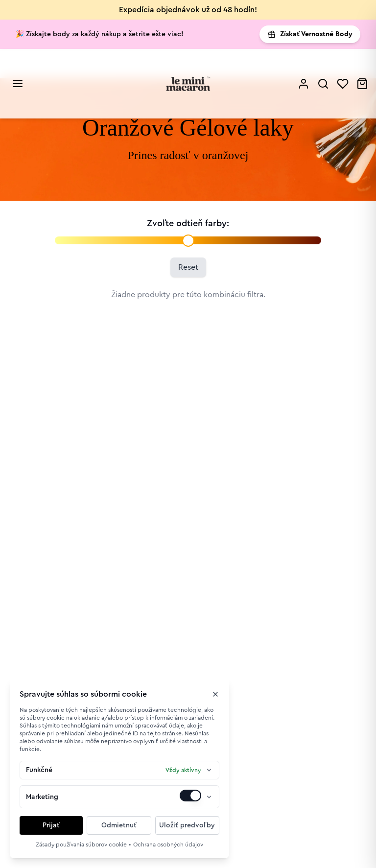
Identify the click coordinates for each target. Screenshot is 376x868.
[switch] (190, 796)
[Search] (323, 84)
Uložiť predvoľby (187, 825)
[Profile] (304, 84)
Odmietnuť (119, 825)
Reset (188, 267)
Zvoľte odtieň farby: (188, 223)
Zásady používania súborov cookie (81, 845)
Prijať (51, 825)
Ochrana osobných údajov (168, 845)
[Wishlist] (343, 84)
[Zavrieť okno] (215, 694)
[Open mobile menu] (18, 84)
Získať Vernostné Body (310, 34)
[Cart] (362, 84)
